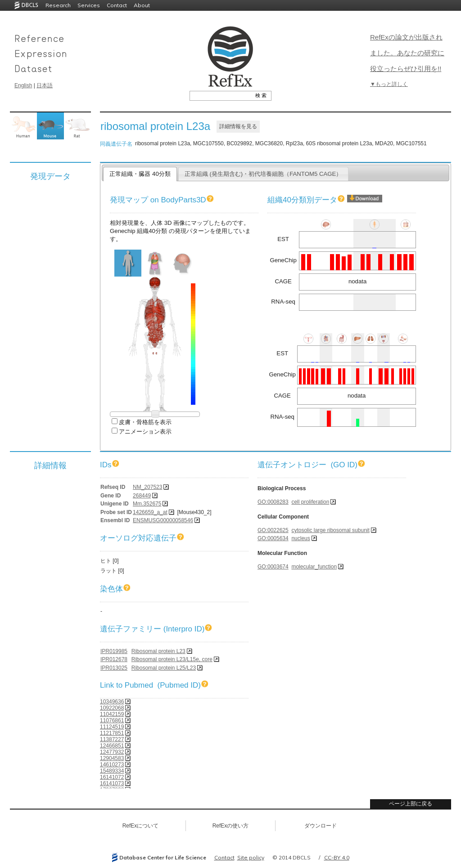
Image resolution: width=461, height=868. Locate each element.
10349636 (112, 702)
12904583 (112, 758)
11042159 (112, 714)
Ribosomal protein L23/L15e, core (172, 659)
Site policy (251, 857)
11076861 (112, 720)
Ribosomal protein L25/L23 (164, 668)
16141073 (112, 783)
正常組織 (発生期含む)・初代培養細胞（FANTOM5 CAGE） (263, 174)
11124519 (112, 727)
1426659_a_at (150, 512)
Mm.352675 (147, 504)
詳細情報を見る (238, 126)
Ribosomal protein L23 (158, 651)
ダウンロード (321, 826)
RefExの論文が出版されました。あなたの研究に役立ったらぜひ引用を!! (407, 53)
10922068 (112, 708)
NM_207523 (147, 487)
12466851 (112, 746)
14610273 (112, 765)
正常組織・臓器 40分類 (140, 174)
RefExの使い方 (231, 826)
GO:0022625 (273, 530)
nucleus (301, 538)
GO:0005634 (273, 538)
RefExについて (141, 826)
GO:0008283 (273, 502)
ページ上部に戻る (411, 804)
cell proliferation (310, 502)
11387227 (112, 739)
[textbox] (220, 95)
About (142, 5)
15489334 (112, 771)
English (23, 85)
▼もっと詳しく (389, 84)
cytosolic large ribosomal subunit (330, 530)
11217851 (112, 733)
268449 (142, 496)
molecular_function (314, 567)
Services (89, 5)
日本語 (45, 85)
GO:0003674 (273, 567)
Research (58, 5)
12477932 (112, 752)
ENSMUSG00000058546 (163, 520)
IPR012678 (114, 659)
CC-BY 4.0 (337, 857)
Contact (117, 5)
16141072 (112, 777)
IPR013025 (114, 668)
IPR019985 (114, 651)
